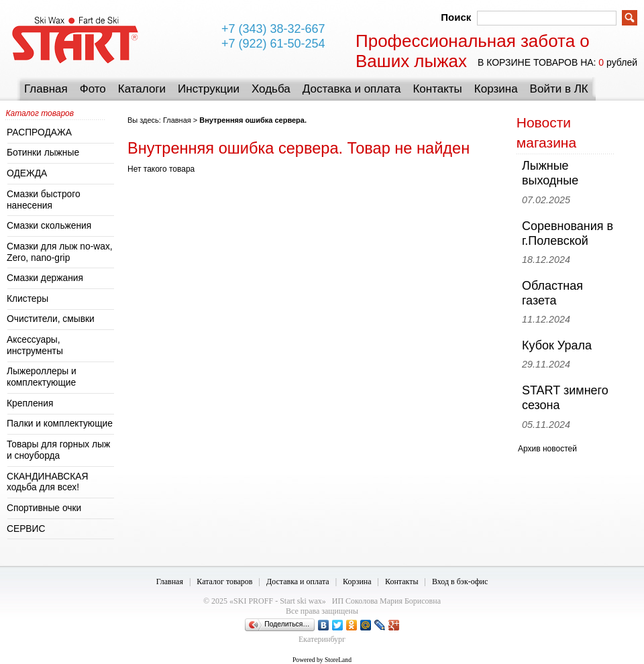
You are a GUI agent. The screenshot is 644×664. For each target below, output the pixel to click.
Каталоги (142, 89)
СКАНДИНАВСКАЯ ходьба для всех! (48, 482)
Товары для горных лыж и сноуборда (58, 450)
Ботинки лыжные (43, 153)
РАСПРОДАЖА (39, 132)
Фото (93, 89)
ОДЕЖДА (27, 173)
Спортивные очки (44, 508)
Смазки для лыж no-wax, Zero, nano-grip (60, 252)
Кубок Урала (557, 345)
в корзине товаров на (536, 62)
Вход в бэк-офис (460, 582)
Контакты (437, 89)
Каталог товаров (224, 582)
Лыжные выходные (550, 173)
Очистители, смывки (51, 319)
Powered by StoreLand (322, 660)
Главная (46, 89)
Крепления (30, 403)
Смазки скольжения (49, 226)
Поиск (456, 17)
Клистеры (28, 299)
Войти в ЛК (559, 89)
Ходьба (271, 89)
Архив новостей (547, 449)
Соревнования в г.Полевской (568, 233)
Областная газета (552, 293)
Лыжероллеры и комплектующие (42, 377)
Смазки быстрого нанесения (44, 200)
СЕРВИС (26, 529)
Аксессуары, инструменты (35, 345)
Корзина (496, 89)
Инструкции (209, 89)
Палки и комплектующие (60, 424)
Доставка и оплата (352, 89)
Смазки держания (45, 278)
